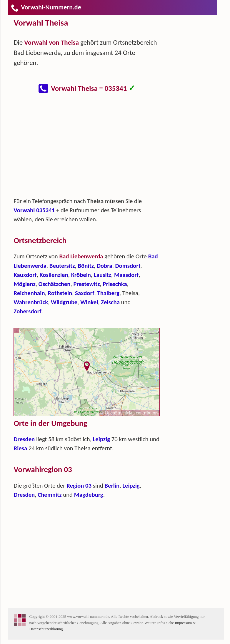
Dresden (24, 439)
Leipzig (102, 439)
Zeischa (110, 302)
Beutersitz (62, 266)
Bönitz (86, 266)
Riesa (20, 448)
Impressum (183, 623)
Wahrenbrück (31, 302)
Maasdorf (126, 275)
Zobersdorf (27, 311)
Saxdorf (85, 293)
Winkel (89, 302)
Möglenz (24, 284)
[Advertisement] (91, 148)
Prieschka (115, 284)
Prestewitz (86, 284)
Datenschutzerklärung (46, 629)
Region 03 (79, 486)
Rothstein (60, 293)
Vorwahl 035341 (34, 210)
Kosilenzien (54, 275)
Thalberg (108, 293)
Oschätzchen (55, 284)
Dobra (105, 266)
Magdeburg (89, 495)
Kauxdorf (25, 275)
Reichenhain (29, 293)
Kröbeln (81, 275)
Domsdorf (128, 266)
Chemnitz (50, 495)
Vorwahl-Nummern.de (46, 7)
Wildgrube (64, 302)
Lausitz (102, 275)
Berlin (112, 486)
